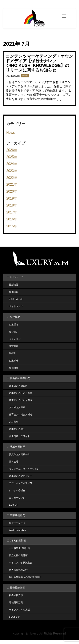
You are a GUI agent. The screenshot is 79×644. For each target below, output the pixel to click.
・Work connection (16, 530)
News (25, 76)
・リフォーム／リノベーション (23, 469)
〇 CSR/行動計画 (17, 541)
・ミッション (14, 339)
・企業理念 (13, 324)
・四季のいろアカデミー (19, 476)
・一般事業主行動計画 (18, 548)
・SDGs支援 (13, 617)
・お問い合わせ (15, 299)
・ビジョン (13, 332)
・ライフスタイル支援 (18, 610)
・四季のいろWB (15, 429)
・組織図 (11, 353)
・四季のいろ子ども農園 (19, 400)
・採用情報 (13, 292)
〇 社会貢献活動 (16, 588)
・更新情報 (13, 285)
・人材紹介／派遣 (16, 407)
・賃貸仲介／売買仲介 (18, 454)
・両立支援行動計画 (17, 555)
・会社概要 (13, 368)
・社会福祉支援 (15, 595)
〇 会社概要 (13, 317)
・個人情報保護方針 (17, 570)
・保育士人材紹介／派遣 (19, 414)
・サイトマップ (15, 306)
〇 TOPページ (15, 277)
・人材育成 (13, 422)
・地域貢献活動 (15, 602)
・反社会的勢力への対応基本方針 (24, 577)
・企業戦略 (13, 360)
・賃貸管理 (13, 462)
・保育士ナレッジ (16, 523)
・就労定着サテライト (18, 436)
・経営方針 (13, 346)
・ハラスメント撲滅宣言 (19, 563)
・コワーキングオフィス (19, 483)
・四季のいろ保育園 (17, 386)
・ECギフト (13, 505)
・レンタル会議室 (16, 490)
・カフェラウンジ (16, 498)
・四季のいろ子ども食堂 (19, 393)
